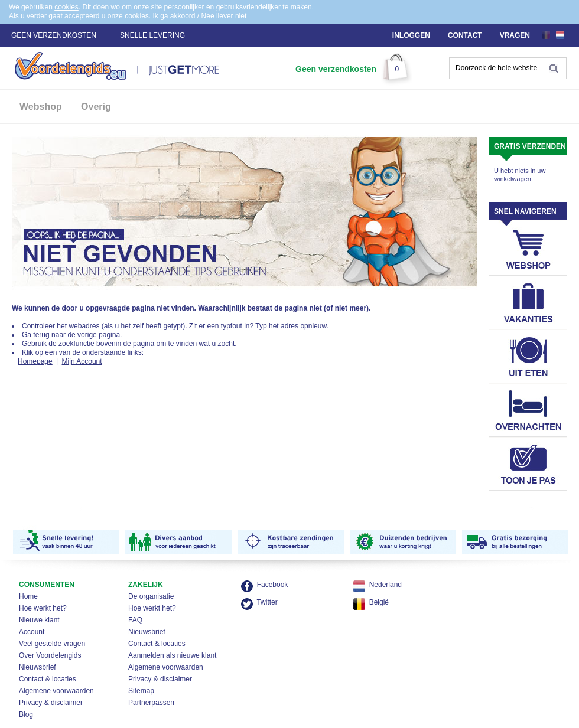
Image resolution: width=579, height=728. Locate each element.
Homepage (35, 361)
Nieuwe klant (39, 620)
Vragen (515, 35)
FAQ (135, 620)
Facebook (273, 585)
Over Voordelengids (50, 655)
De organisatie (151, 596)
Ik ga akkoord (174, 16)
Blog (26, 714)
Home (28, 596)
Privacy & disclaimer (51, 703)
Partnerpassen (151, 703)
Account (32, 632)
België (379, 602)
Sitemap (141, 691)
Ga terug (36, 335)
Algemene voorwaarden (56, 691)
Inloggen (411, 35)
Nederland (386, 585)
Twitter (267, 602)
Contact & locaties (48, 679)
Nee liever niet (224, 16)
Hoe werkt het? (43, 608)
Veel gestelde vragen (52, 644)
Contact (465, 35)
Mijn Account (82, 361)
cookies (66, 7)
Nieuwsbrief (38, 667)
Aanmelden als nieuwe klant (172, 655)
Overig (96, 107)
